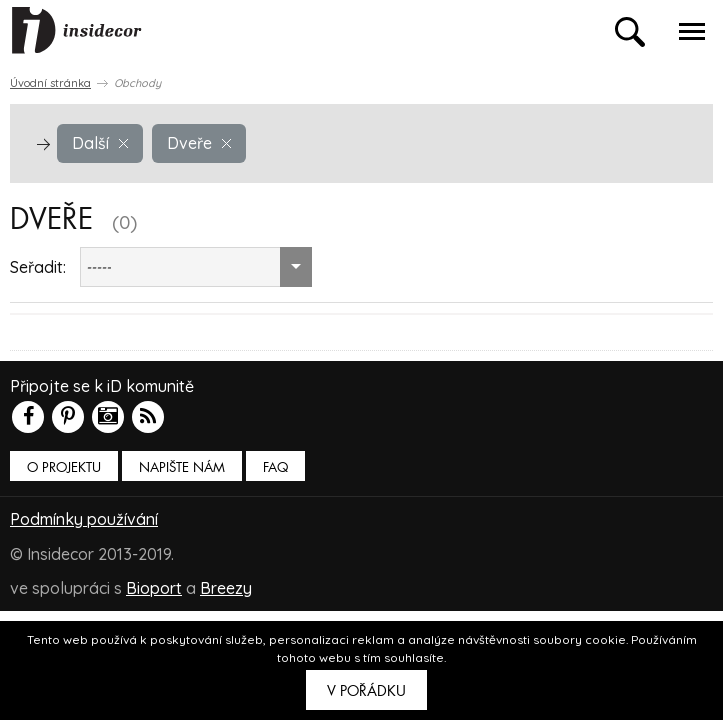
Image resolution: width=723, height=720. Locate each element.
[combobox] (196, 267)
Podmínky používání (84, 519)
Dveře (199, 143)
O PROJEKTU (64, 467)
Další (100, 143)
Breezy (226, 587)
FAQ (275, 467)
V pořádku (366, 691)
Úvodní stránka (50, 83)
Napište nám (182, 467)
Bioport (154, 587)
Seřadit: (38, 267)
